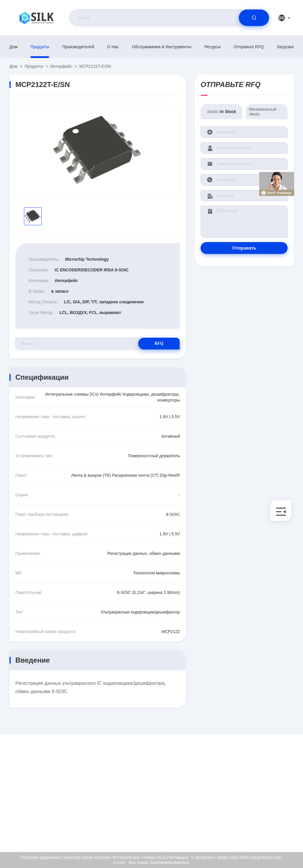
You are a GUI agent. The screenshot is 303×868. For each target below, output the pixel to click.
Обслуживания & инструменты (162, 47)
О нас (113, 47)
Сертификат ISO (269, 792)
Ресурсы (213, 47)
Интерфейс (61, 66)
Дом (13, 47)
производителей (78, 47)
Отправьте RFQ (249, 47)
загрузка (285, 47)
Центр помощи (268, 830)
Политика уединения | (41, 857)
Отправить (244, 248)
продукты (40, 47)
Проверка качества (272, 804)
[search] (254, 18)
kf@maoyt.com (48, 792)
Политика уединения (274, 817)
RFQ (159, 343)
